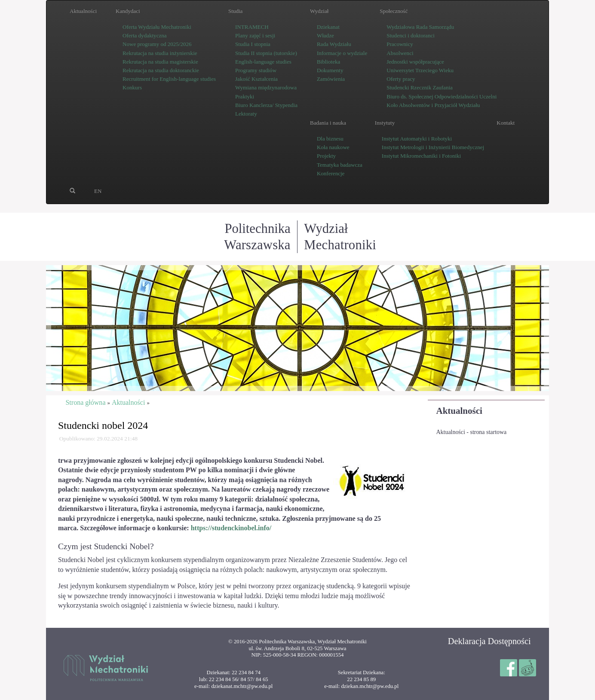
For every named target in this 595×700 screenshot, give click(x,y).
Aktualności (459, 411)
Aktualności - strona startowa (472, 432)
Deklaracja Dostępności (489, 641)
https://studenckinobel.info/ (231, 528)
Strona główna (85, 402)
